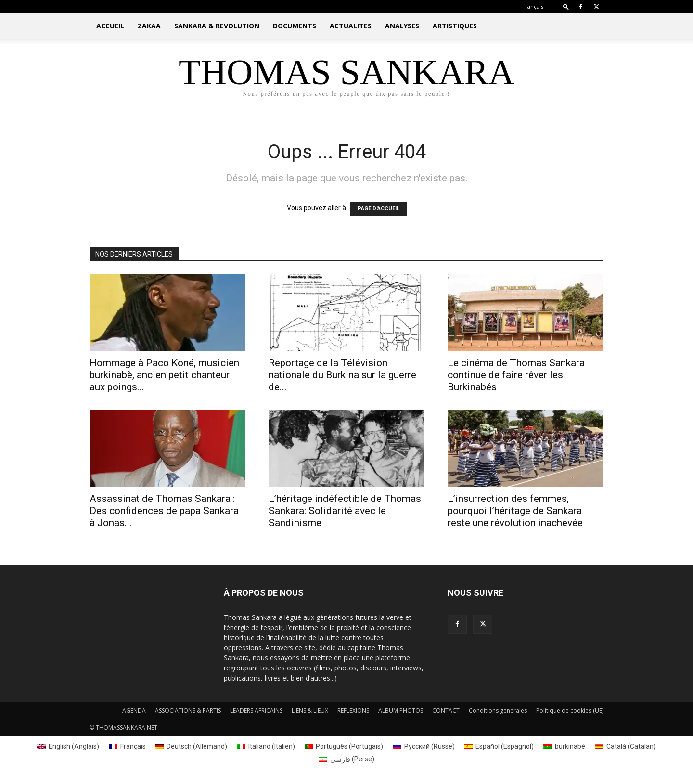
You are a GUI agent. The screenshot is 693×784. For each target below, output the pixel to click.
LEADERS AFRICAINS (256, 711)
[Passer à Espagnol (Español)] (499, 746)
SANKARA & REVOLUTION (217, 26)
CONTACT (446, 711)
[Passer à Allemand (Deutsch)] (192, 746)
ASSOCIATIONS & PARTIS (188, 711)
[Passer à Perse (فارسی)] (346, 759)
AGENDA (134, 711)
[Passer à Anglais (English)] (68, 746)
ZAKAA (149, 26)
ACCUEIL (110, 26)
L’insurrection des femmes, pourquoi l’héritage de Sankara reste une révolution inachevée (515, 511)
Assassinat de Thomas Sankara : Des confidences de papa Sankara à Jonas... (164, 511)
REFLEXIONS (353, 711)
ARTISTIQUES (455, 26)
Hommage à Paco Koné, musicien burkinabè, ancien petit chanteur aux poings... (164, 375)
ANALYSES (402, 26)
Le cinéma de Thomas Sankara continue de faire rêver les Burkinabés (516, 375)
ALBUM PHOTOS (401, 711)
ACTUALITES (351, 26)
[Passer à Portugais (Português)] (344, 746)
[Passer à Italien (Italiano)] (266, 746)
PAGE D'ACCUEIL (379, 209)
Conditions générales (498, 711)
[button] (566, 6)
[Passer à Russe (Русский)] (424, 746)
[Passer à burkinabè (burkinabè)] (564, 746)
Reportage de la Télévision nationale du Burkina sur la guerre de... (342, 375)
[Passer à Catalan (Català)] (625, 746)
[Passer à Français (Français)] (127, 746)
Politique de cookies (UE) (570, 711)
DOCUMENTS (295, 26)
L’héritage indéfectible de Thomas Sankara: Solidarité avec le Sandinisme (345, 511)
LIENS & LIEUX (310, 711)
